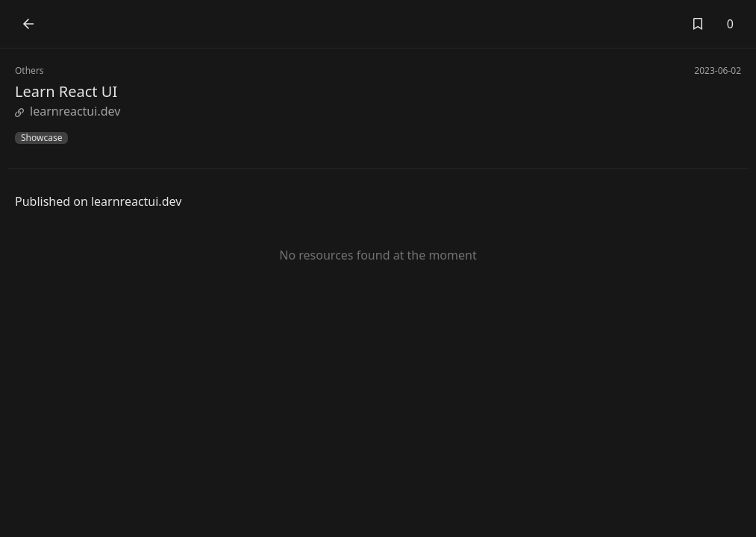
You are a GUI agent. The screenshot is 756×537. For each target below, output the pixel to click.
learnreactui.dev (68, 111)
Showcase (41, 138)
